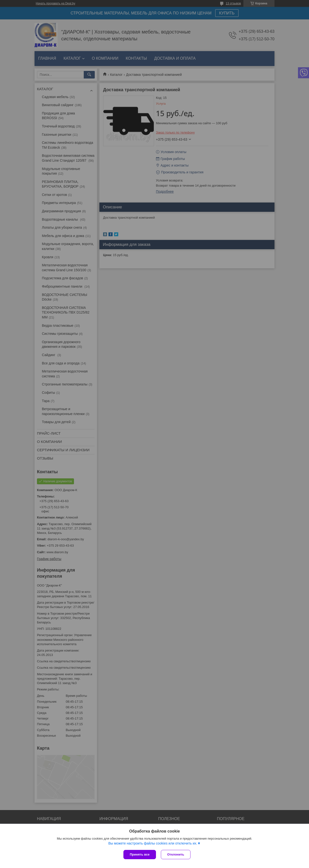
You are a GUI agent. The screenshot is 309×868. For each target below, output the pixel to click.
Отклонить (176, 854)
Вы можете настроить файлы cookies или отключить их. (153, 843)
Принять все (140, 854)
